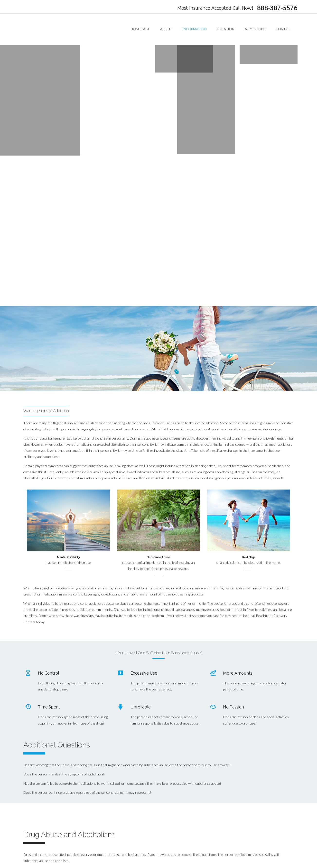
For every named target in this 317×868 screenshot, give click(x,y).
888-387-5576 (277, 8)
